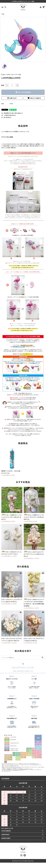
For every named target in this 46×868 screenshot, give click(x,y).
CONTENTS (5, 834)
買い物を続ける (6, 117)
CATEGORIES (6, 831)
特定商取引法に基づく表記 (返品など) (12, 113)
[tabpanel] (23, 39)
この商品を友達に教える (9, 115)
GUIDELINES (6, 838)
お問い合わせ (12, 98)
